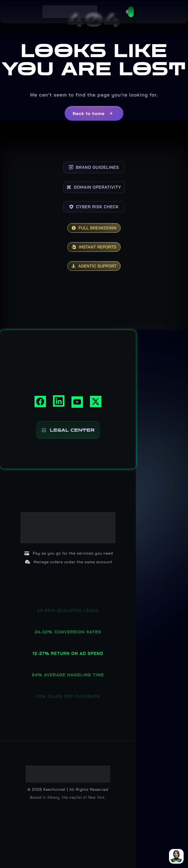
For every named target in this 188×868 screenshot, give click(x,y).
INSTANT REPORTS (94, 247)
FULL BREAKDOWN (94, 228)
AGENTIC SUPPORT (94, 266)
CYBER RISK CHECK (94, 207)
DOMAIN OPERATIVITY (94, 187)
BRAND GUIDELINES (94, 167)
